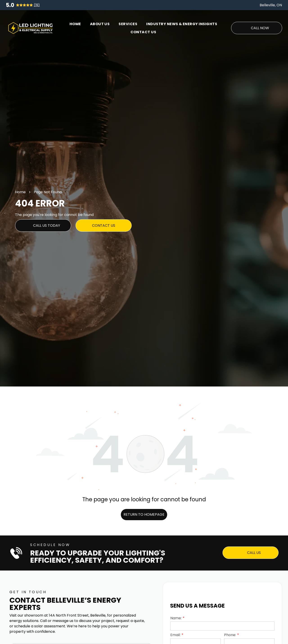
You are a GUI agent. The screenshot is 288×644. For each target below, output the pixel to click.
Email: (175, 635)
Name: (176, 618)
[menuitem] (75, 24)
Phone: (230, 635)
